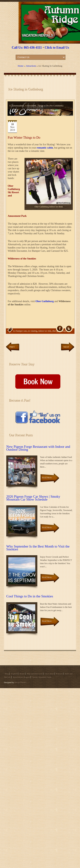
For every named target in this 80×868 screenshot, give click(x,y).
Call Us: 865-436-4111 (27, 48)
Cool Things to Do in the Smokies (30, 596)
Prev (12, 347)
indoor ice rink (45, 331)
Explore (14, 674)
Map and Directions (35, 674)
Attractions (31, 66)
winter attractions (51, 338)
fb (60, 328)
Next (66, 347)
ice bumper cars (20, 331)
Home (21, 66)
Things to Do (43, 106)
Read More (47, 478)
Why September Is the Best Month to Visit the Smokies (38, 548)
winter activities (35, 338)
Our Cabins (49, 674)
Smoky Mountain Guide (42, 677)
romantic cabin (45, 148)
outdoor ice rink (20, 338)
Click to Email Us (57, 48)
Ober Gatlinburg (45, 301)
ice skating (33, 331)
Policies (59, 674)
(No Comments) (56, 106)
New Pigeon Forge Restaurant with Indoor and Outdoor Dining (38, 448)
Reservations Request (21, 677)
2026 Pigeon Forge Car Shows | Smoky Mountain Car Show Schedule (33, 498)
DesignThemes (20, 682)
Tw (69, 328)
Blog (7, 674)
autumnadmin (18, 106)
